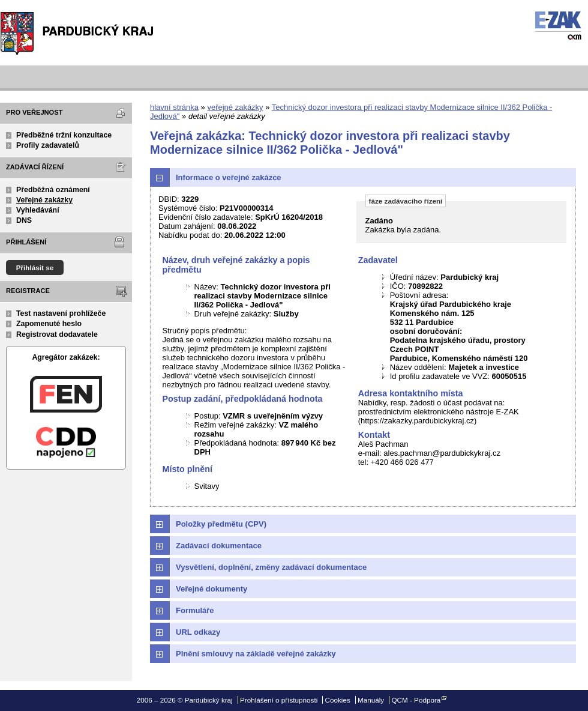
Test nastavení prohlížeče (61, 313)
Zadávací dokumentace (219, 546)
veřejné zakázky (235, 107)
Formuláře (195, 610)
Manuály (371, 700)
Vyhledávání (38, 210)
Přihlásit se (35, 268)
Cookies (338, 700)
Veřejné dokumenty (211, 589)
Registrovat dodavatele (57, 334)
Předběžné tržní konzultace (64, 135)
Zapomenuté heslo (49, 324)
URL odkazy (198, 632)
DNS (24, 220)
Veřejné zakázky (44, 200)
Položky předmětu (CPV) (221, 524)
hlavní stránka (174, 107)
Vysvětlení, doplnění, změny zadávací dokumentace (271, 567)
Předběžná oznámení (53, 190)
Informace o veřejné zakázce (229, 177)
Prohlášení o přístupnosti (279, 700)
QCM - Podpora (416, 700)
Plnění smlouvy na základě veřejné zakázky (256, 654)
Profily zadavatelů (48, 145)
